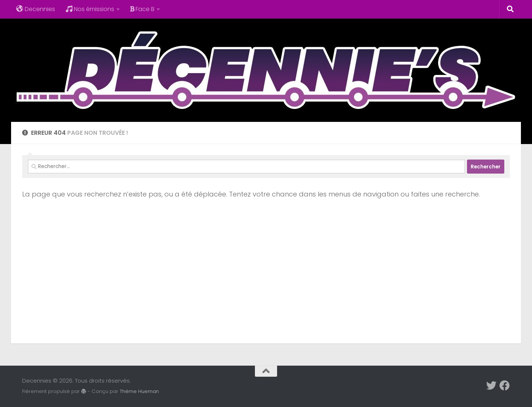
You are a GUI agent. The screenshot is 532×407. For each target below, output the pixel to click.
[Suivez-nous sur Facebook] (505, 386)
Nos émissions (90, 9)
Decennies (36, 9)
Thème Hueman (139, 391)
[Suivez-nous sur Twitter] (491, 386)
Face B (142, 9)
